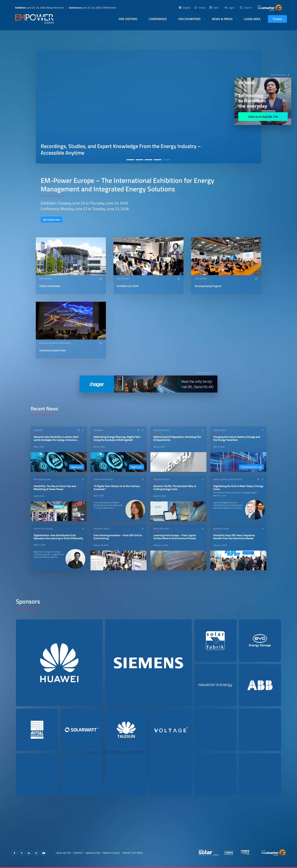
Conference (158, 19)
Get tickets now (51, 220)
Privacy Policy (111, 853)
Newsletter (93, 853)
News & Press (222, 19)
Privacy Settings (133, 853)
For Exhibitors (189, 19)
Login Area (252, 19)
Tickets (277, 19)
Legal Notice (63, 853)
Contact (78, 853)
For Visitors (128, 19)
